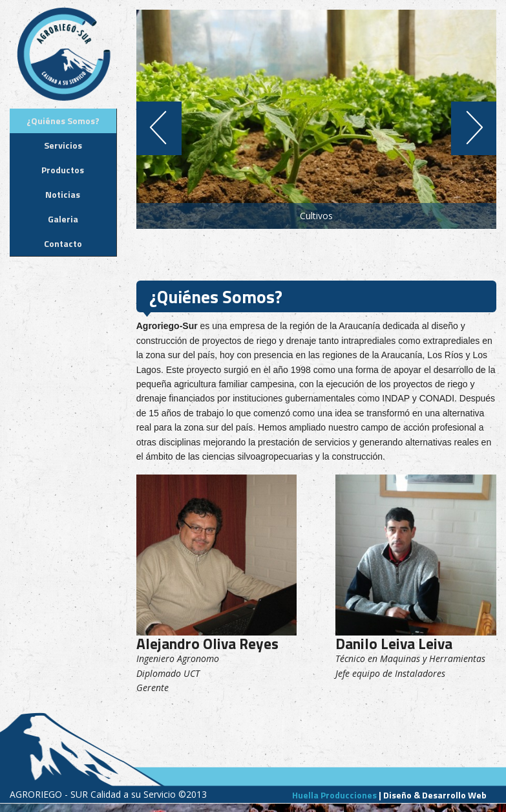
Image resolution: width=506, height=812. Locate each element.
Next (479, 128)
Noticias (63, 194)
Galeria (63, 219)
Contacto (63, 243)
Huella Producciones (334, 795)
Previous (154, 128)
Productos (63, 170)
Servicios (63, 145)
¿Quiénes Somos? (63, 121)
